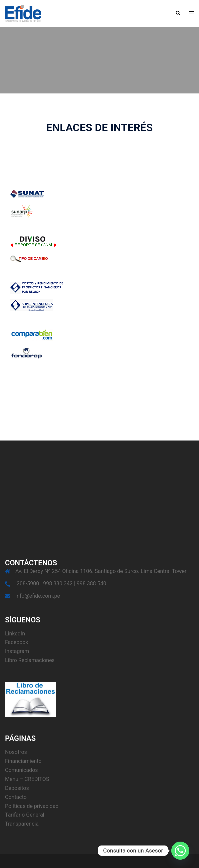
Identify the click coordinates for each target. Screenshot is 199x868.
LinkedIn (15, 634)
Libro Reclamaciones (30, 660)
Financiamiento (23, 761)
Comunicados (21, 770)
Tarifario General (25, 815)
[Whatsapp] (180, 851)
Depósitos (17, 788)
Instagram (17, 651)
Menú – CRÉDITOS (27, 779)
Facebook (16, 642)
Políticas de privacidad (32, 806)
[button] (178, 13)
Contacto (16, 797)
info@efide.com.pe (38, 596)
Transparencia (22, 824)
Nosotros (16, 752)
